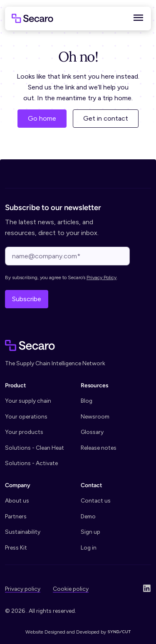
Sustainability (23, 532)
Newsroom (95, 416)
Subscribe (27, 299)
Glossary (92, 432)
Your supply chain (28, 401)
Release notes (99, 448)
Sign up (90, 532)
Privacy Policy (102, 277)
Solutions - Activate (31, 463)
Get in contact (106, 118)
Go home (42, 118)
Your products (24, 432)
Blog (87, 401)
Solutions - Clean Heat (35, 448)
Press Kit (16, 547)
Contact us (96, 500)
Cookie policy (71, 589)
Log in (89, 547)
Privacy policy (23, 589)
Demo (88, 516)
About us (17, 500)
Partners (16, 516)
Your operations (26, 416)
